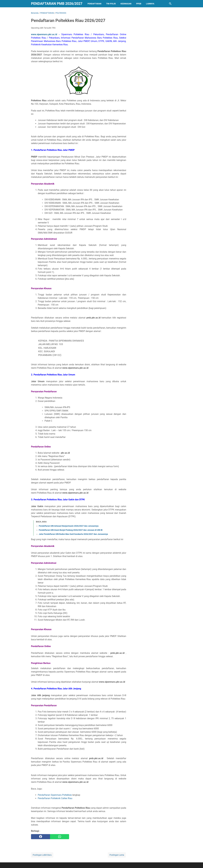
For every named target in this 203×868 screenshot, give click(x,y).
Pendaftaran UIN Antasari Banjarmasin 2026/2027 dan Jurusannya (69, 526)
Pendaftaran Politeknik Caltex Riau (55, 798)
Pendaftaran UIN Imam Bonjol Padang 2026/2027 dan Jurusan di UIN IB (71, 530)
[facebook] (41, 837)
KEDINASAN (126, 4)
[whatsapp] (60, 837)
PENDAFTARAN (94, 4)
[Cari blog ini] (170, 4)
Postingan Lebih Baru (42, 855)
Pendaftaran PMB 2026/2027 (57, 4)
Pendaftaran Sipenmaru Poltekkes (55, 795)
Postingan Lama (117, 855)
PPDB (139, 4)
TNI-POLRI (111, 4)
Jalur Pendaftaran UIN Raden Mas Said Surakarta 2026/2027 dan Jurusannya (73, 534)
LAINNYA (150, 4)
